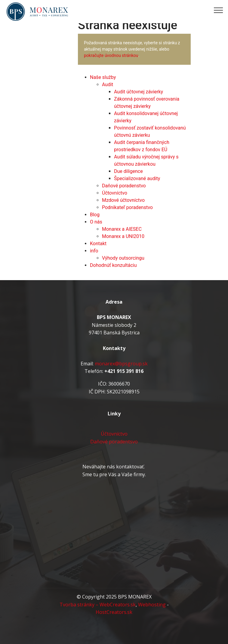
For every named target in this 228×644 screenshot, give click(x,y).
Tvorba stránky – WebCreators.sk (98, 605)
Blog (95, 215)
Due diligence (128, 171)
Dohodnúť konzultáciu (113, 265)
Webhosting (152, 605)
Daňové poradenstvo (124, 186)
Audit (108, 84)
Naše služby (103, 77)
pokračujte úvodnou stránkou (111, 55)
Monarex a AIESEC (122, 229)
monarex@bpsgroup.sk (121, 364)
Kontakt (98, 244)
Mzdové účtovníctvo (123, 200)
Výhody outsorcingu (123, 258)
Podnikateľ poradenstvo (127, 207)
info (94, 251)
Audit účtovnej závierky (139, 92)
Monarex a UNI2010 (123, 236)
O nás (96, 222)
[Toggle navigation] (219, 10)
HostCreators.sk (114, 612)
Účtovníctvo (115, 193)
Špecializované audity (137, 178)
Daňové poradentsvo (114, 442)
